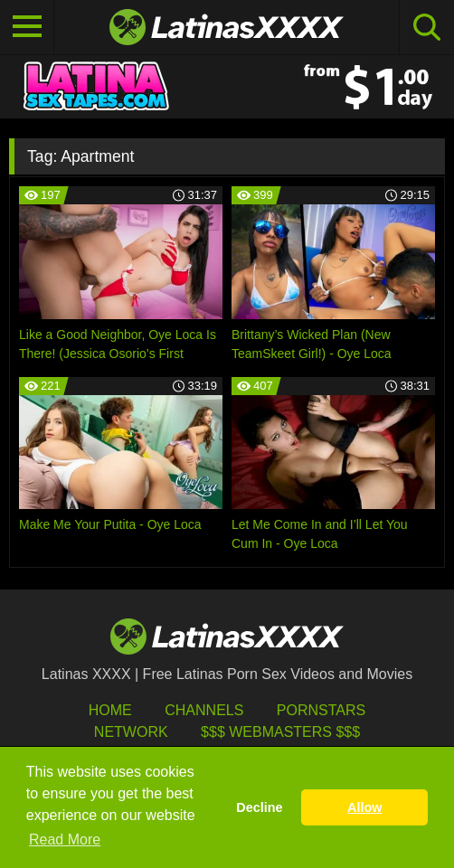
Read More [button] (65, 840)
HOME (110, 710)
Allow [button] (364, 807)
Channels (204, 710)
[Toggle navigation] (27, 27)
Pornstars (321, 710)
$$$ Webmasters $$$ (280, 732)
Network (131, 732)
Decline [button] (259, 807)
